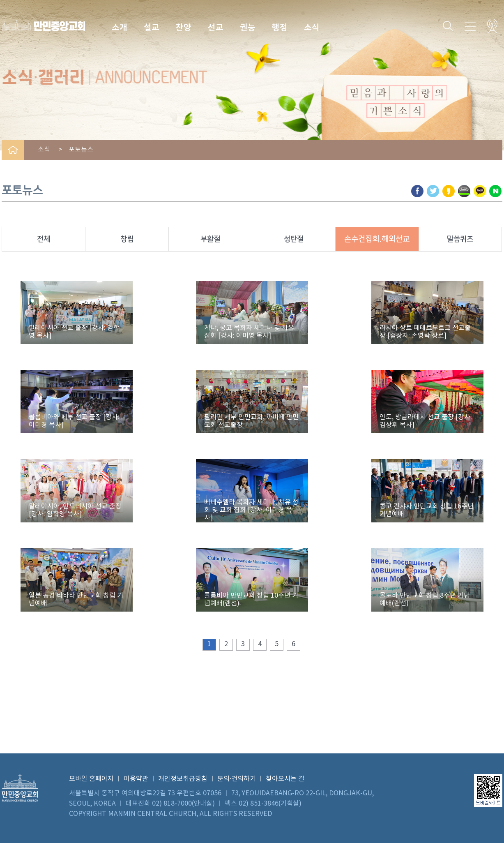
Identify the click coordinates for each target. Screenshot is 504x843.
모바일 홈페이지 (91, 779)
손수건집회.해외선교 (377, 239)
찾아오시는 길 (285, 779)
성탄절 (294, 239)
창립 (127, 239)
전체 (44, 239)
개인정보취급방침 (183, 779)
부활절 (210, 239)
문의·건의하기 (237, 779)
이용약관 (136, 779)
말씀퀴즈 (460, 239)
